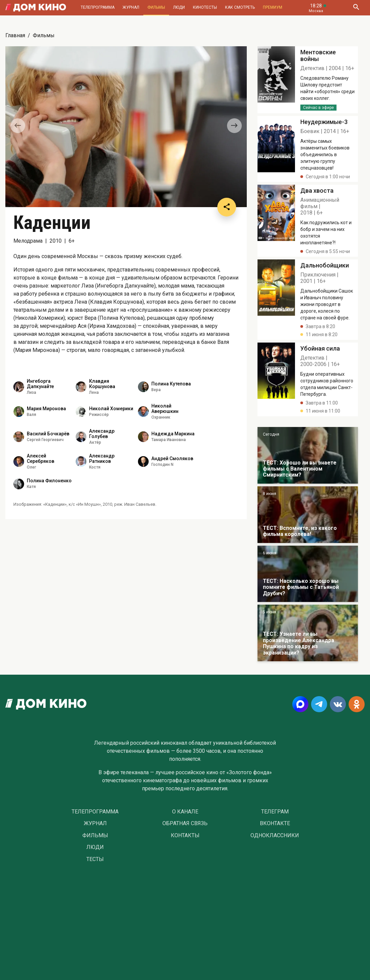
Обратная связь (185, 823)
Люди (179, 7)
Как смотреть (240, 7)
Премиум (273, 7)
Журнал (131, 7)
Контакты (185, 836)
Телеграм (275, 812)
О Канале (185, 812)
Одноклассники (275, 836)
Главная (15, 35)
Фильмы (156, 7)
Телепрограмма (98, 7)
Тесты (95, 859)
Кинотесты (205, 7)
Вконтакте (275, 823)
